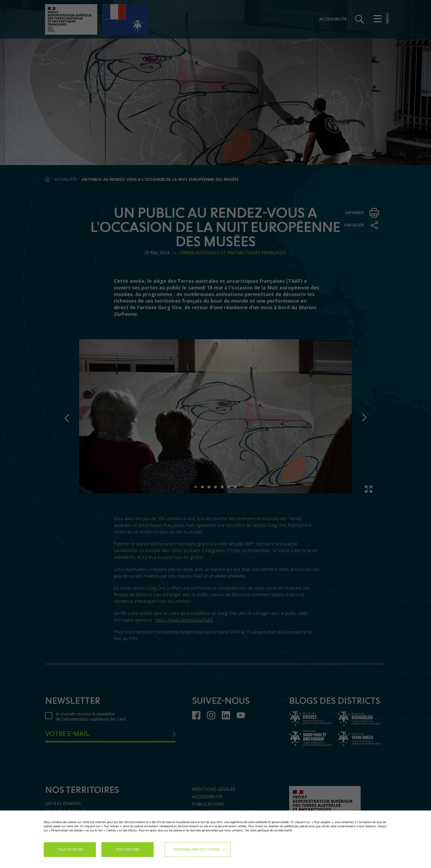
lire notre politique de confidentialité (269, 830)
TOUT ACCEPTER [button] (70, 849)
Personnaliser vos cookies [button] (196, 849)
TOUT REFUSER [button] (128, 849)
